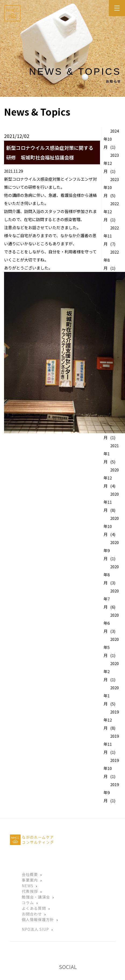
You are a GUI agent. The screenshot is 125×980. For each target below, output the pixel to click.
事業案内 (30, 880)
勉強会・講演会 (36, 897)
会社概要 (30, 874)
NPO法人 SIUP (35, 929)
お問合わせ (32, 914)
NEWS (28, 886)
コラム (28, 903)
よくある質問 (34, 908)
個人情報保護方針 (38, 919)
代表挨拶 (30, 891)
